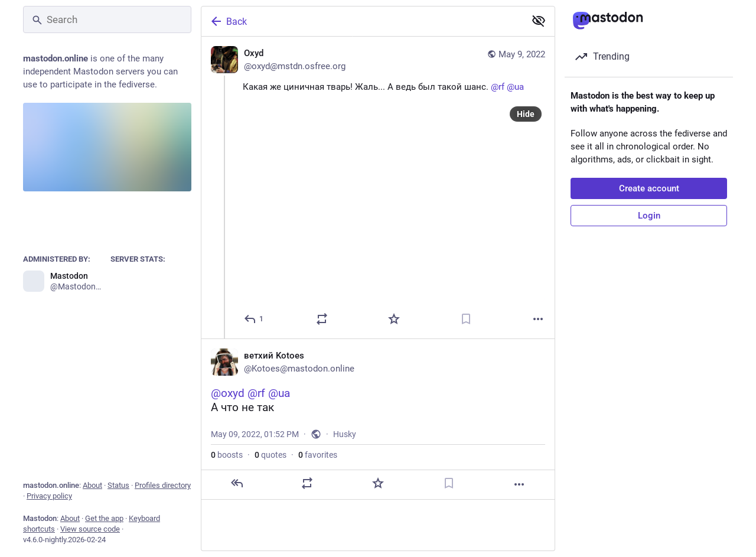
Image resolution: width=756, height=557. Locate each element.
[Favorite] (394, 319)
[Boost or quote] (322, 319)
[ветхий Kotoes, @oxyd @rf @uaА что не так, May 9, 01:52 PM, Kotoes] (378, 419)
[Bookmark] (466, 319)
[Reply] (254, 319)
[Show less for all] (539, 21)
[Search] (107, 19)
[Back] (362, 21)
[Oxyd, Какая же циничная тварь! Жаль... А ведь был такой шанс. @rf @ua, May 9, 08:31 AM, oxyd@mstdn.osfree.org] (378, 188)
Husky (345, 434)
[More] (538, 319)
